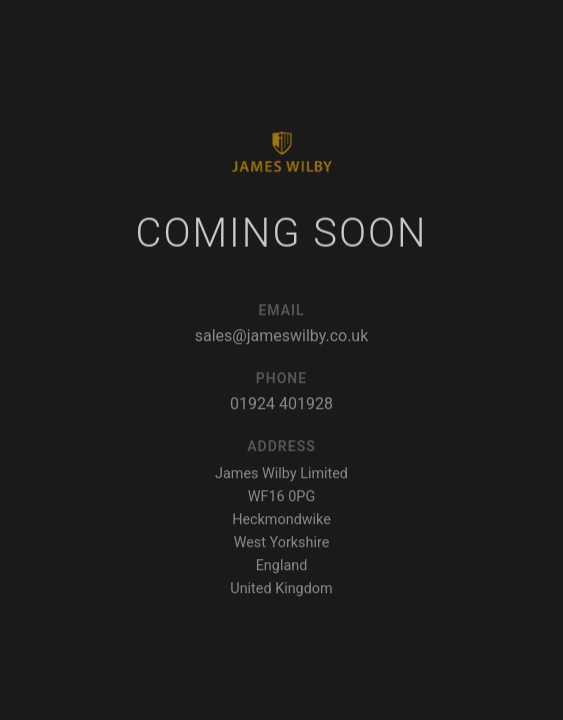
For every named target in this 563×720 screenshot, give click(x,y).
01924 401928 (281, 406)
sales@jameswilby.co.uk (282, 338)
